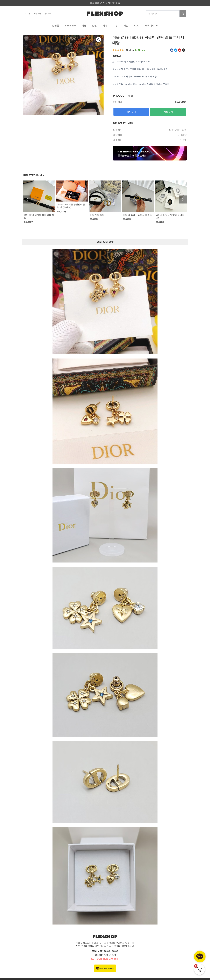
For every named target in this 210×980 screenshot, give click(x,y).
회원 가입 (37, 14)
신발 (94, 26)
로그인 (28, 14)
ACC (137, 26)
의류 (84, 26)
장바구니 (48, 14)
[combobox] (163, 14)
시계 (105, 26)
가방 (126, 26)
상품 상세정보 (105, 242)
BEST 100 (70, 26)
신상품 (56, 26)
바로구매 (168, 112)
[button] (27, 200)
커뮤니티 (151, 26)
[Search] (183, 14)
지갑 (115, 26)
